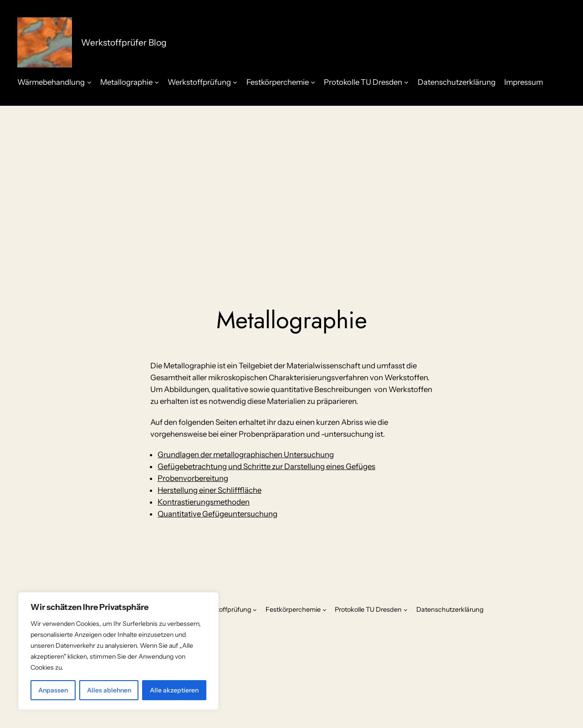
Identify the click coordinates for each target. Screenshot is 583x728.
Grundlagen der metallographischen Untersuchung (246, 454)
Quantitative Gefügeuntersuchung (217, 514)
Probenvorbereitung (193, 478)
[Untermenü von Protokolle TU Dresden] (406, 82)
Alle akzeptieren (174, 690)
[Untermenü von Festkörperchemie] (313, 82)
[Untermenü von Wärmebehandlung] (89, 82)
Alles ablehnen (109, 690)
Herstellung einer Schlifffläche (210, 490)
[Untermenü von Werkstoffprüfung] (235, 82)
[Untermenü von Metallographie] (157, 82)
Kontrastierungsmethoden (204, 502)
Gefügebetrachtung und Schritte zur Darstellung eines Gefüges (266, 466)
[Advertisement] (291, 178)
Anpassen (53, 690)
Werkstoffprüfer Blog (124, 42)
